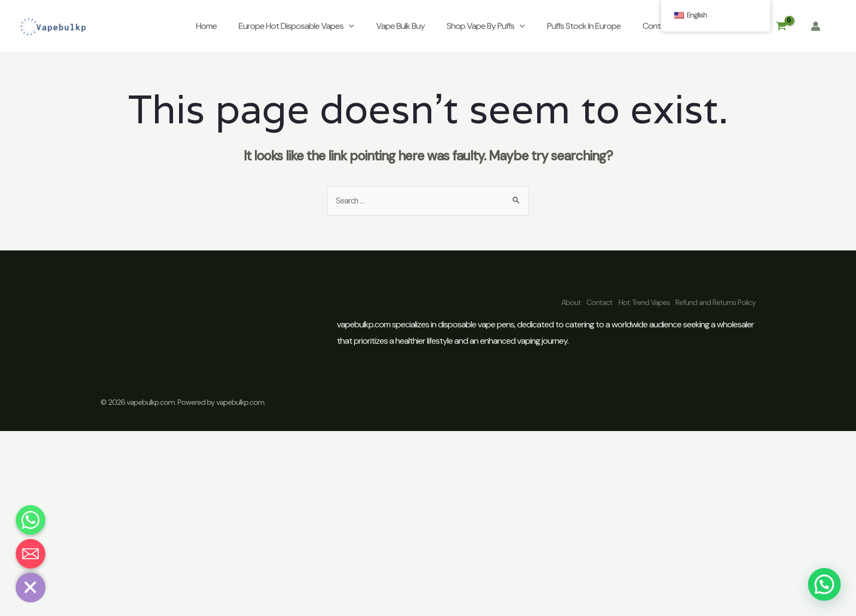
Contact (658, 26)
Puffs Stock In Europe (584, 26)
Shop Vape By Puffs (486, 26)
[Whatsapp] (31, 520)
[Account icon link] (816, 26)
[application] (349, 26)
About (537, 302)
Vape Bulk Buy (400, 26)
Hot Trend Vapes (633, 302)
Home (206, 26)
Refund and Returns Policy (715, 302)
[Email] (31, 554)
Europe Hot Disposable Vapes (296, 26)
